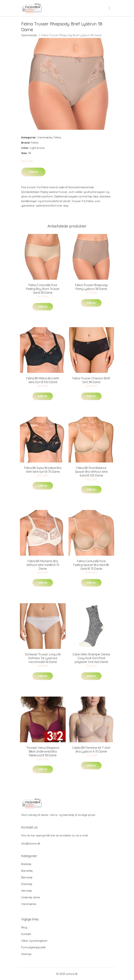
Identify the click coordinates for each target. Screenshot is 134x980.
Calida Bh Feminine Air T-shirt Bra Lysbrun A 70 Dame (91, 750)
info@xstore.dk (31, 844)
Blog (24, 927)
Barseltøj (27, 871)
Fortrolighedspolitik (33, 947)
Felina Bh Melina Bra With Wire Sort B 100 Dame (43, 380)
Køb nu (33, 172)
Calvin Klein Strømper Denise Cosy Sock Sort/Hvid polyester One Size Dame (91, 658)
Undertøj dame (31, 897)
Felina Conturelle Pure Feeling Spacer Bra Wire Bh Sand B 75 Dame (91, 565)
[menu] (110, 8)
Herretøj (27, 891)
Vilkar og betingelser (34, 941)
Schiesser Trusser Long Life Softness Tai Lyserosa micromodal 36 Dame (43, 658)
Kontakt (26, 934)
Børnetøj (27, 877)
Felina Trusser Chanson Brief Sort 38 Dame (91, 380)
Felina (57, 137)
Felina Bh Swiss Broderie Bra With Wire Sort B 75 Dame (43, 470)
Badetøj (26, 864)
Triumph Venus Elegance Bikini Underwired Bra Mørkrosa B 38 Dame (43, 751)
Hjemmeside (29, 35)
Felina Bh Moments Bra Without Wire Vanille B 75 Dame (43, 565)
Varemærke (45, 137)
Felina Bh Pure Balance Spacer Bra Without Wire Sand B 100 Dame (91, 472)
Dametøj (27, 884)
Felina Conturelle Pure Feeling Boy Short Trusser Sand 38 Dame (43, 289)
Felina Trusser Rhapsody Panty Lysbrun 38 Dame (91, 287)
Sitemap (26, 954)
